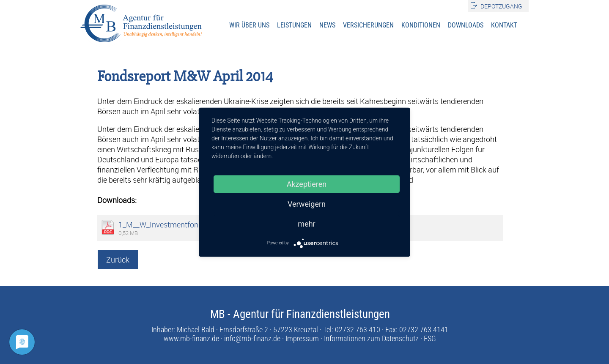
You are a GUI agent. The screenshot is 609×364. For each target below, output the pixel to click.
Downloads (466, 25)
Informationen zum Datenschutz (371, 338)
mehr (306, 223)
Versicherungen (368, 25)
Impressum (302, 338)
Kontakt (504, 25)
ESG (430, 338)
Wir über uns (249, 25)
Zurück (118, 260)
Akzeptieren (307, 184)
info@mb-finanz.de (252, 338)
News (327, 25)
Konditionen (421, 25)
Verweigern (307, 204)
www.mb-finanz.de (191, 338)
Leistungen (294, 25)
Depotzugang (501, 6)
